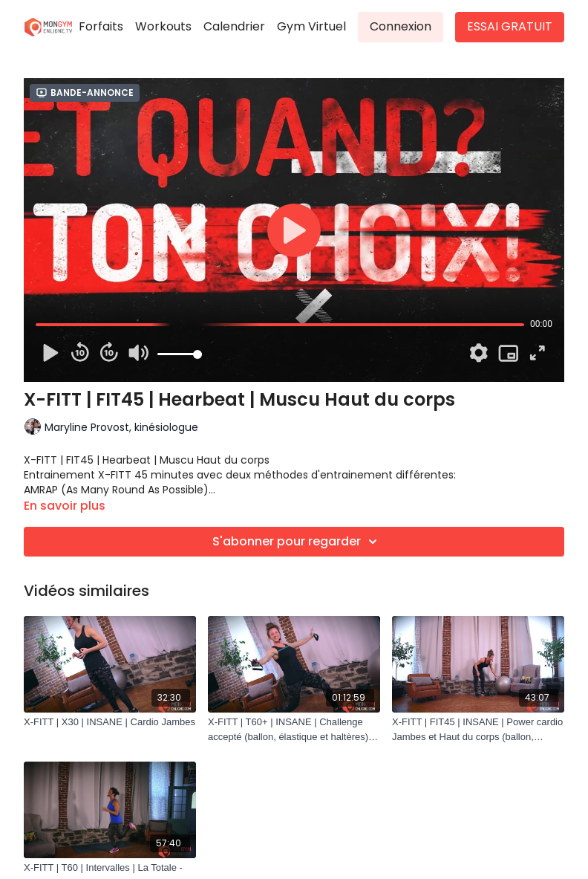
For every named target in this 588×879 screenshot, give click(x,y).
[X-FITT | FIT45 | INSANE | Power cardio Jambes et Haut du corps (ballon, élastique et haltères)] (478, 729)
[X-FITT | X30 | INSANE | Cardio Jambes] (110, 722)
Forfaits (101, 26)
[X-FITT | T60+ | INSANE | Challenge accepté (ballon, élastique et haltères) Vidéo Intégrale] (294, 729)
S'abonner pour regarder (297, 542)
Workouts (163, 26)
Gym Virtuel (311, 26)
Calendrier (234, 26)
